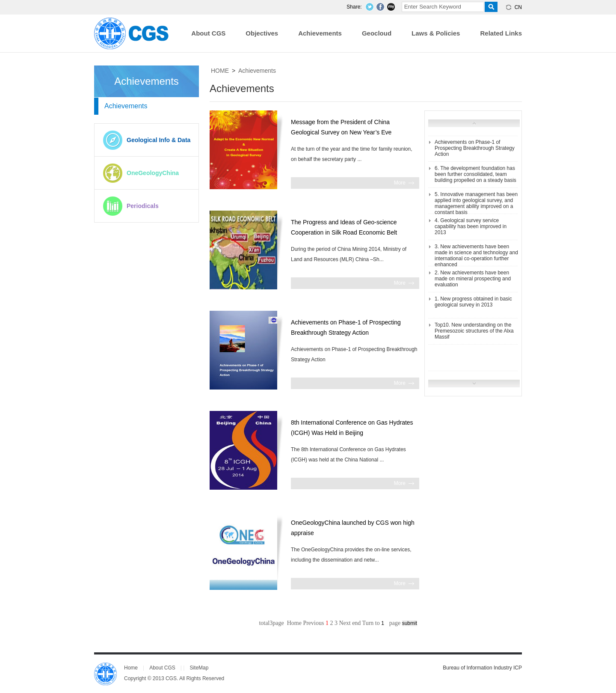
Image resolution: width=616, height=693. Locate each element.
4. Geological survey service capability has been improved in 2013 (471, 226)
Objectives (262, 33)
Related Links (501, 33)
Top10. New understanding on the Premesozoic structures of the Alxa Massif (474, 331)
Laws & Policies (436, 33)
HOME (220, 71)
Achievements (320, 33)
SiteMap (199, 668)
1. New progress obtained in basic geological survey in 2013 (473, 302)
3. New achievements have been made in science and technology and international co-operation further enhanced (476, 256)
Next (345, 623)
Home (131, 668)
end (356, 623)
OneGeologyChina (153, 173)
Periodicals (143, 206)
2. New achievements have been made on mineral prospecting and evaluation (473, 279)
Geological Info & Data (158, 140)
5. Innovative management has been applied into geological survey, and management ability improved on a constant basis (476, 203)
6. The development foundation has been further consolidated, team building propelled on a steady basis (475, 174)
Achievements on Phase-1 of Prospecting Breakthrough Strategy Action (475, 148)
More (400, 183)
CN (518, 7)
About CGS (208, 33)
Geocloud (377, 33)
